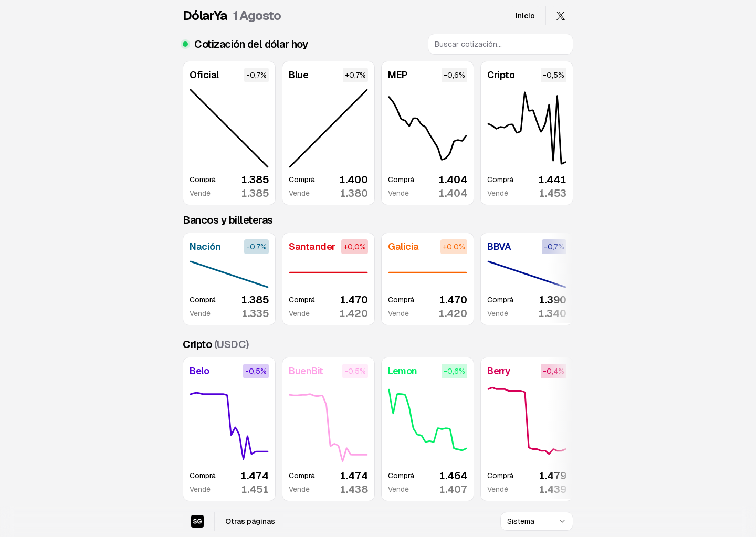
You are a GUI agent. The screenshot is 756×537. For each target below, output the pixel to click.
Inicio (525, 16)
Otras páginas (250, 521)
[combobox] (537, 521)
